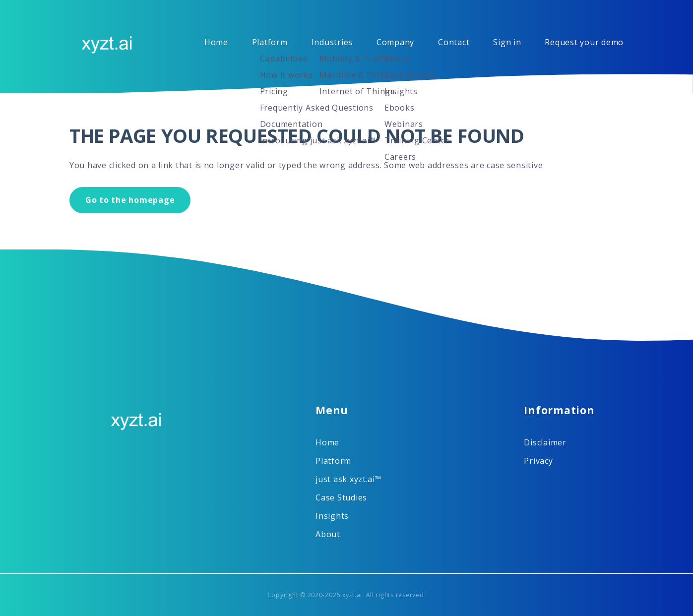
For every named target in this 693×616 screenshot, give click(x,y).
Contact (454, 42)
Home (216, 42)
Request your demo (584, 42)
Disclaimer (545, 442)
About (328, 534)
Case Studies (341, 497)
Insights (332, 516)
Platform (270, 42)
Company (395, 42)
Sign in (507, 42)
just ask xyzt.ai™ (348, 479)
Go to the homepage (130, 200)
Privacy (538, 461)
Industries (332, 42)
